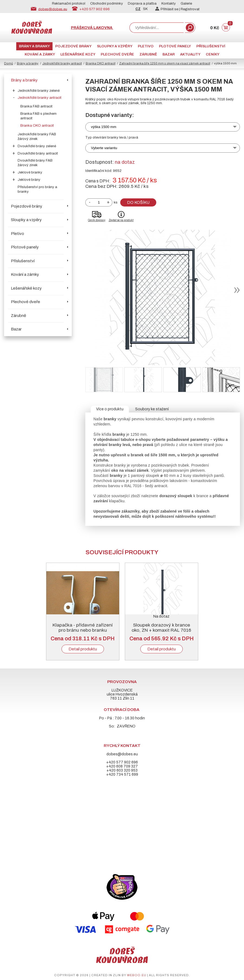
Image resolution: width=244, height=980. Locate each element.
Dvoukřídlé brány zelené (37, 146)
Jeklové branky (30, 172)
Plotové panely (175, 46)
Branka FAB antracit (36, 106)
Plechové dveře (117, 54)
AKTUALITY (190, 54)
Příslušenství (211, 46)
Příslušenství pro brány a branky (37, 189)
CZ (138, 9)
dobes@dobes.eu (53, 9)
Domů (9, 63)
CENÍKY (213, 54)
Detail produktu (83, 649)
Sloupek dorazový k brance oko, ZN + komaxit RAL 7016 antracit (161, 630)
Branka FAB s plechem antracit (38, 116)
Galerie (186, 4)
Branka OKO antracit (100, 63)
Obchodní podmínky (107, 4)
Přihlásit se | (168, 9)
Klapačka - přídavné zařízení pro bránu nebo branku (83, 628)
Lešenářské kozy (78, 54)
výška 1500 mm (104, 127)
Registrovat (190, 9)
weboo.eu (137, 975)
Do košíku (138, 202)
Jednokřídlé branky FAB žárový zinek (37, 137)
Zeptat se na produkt (121, 220)
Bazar (169, 54)
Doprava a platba (142, 4)
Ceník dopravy (97, 220)
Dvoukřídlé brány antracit (38, 153)
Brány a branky (34, 46)
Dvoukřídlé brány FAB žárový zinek (35, 163)
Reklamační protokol (69, 4)
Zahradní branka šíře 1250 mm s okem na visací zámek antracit (165, 63)
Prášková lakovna (92, 28)
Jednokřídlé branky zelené (39, 91)
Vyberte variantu (104, 148)
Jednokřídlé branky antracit (62, 63)
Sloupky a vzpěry (115, 46)
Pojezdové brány (73, 46)
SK (145, 9)
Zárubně (148, 54)
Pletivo (146, 46)
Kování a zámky (40, 54)
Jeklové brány (29, 180)
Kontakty (169, 4)
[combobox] (157, 28)
